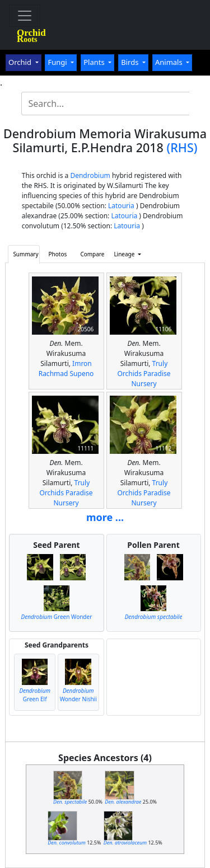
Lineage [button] (125, 254)
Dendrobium (90, 175)
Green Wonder (57, 617)
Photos (58, 254)
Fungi (58, 62)
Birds (131, 62)
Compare (92, 254)
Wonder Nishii (78, 695)
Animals (170, 62)
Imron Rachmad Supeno (66, 369)
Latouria (121, 206)
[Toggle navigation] (25, 16)
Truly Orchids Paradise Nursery (144, 374)
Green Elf (35, 695)
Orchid (21, 62)
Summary (25, 254)
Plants (95, 62)
